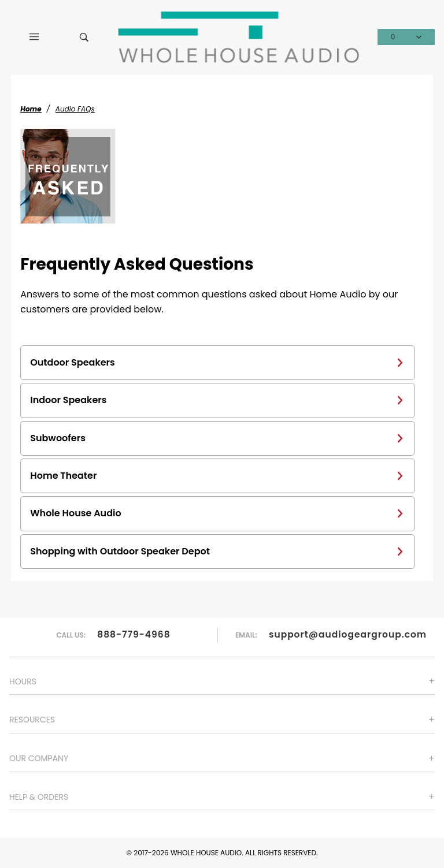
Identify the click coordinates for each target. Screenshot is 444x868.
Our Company (39, 758)
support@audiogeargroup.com (348, 634)
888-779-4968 (134, 634)
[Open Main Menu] (34, 37)
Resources (32, 720)
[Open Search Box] (84, 37)
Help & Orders (39, 797)
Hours (23, 681)
